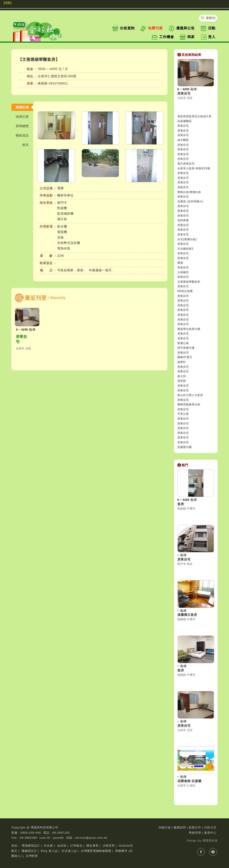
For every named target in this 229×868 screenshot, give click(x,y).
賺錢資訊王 (29, 851)
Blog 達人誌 (49, 851)
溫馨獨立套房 (187, 615)
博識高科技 (210, 841)
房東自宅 (22, 339)
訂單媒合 (76, 846)
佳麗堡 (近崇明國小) (190, 201)
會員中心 (210, 833)
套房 (181, 504)
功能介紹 (165, 827)
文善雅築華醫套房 (189, 282)
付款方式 (210, 827)
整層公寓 (183, 343)
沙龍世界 (109, 846)
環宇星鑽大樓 (186, 348)
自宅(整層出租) (187, 239)
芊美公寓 (183, 414)
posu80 (58, 838)
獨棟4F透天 (185, 357)
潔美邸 (182, 381)
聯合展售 (93, 846)
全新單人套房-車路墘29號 (194, 168)
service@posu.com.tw (91, 838)
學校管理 (195, 833)
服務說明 (180, 827)
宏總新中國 (185, 447)
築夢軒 (182, 362)
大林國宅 (183, 272)
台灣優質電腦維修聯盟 (96, 851)
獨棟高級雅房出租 (189, 404)
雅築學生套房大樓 (189, 329)
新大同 (182, 376)
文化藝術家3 (185, 249)
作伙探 (48, 846)
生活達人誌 (69, 851)
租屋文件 (195, 827)
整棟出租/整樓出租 (189, 192)
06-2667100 (61, 833)
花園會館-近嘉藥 (190, 781)
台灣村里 (32, 856)
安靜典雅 (183, 220)
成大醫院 (183, 140)
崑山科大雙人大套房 (190, 395)
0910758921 (58, 83)
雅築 (180, 263)
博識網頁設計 (31, 846)
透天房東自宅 (186, 164)
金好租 (62, 846)
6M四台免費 (185, 291)
